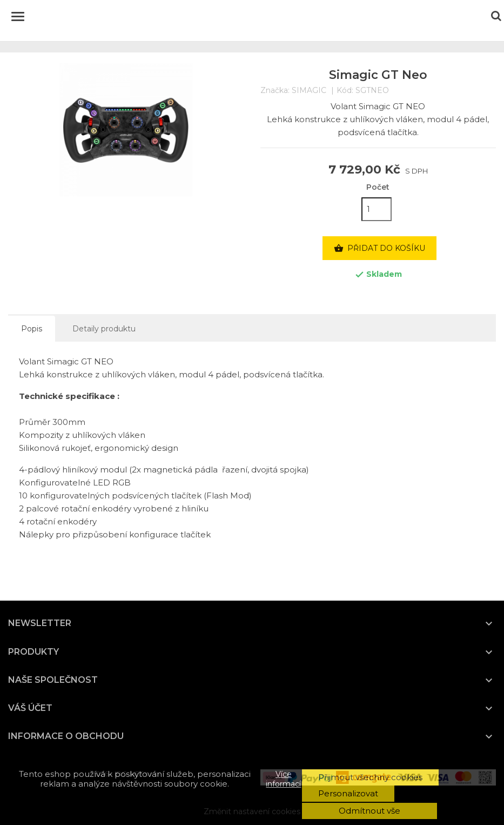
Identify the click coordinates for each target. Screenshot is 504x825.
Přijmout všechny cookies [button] (370, 777)
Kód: (345, 91)
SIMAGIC (309, 90)
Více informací (283, 779)
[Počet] (377, 209)
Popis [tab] (32, 329)
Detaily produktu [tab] (104, 329)
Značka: (275, 91)
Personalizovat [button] (348, 793)
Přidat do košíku (379, 249)
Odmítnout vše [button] (369, 811)
